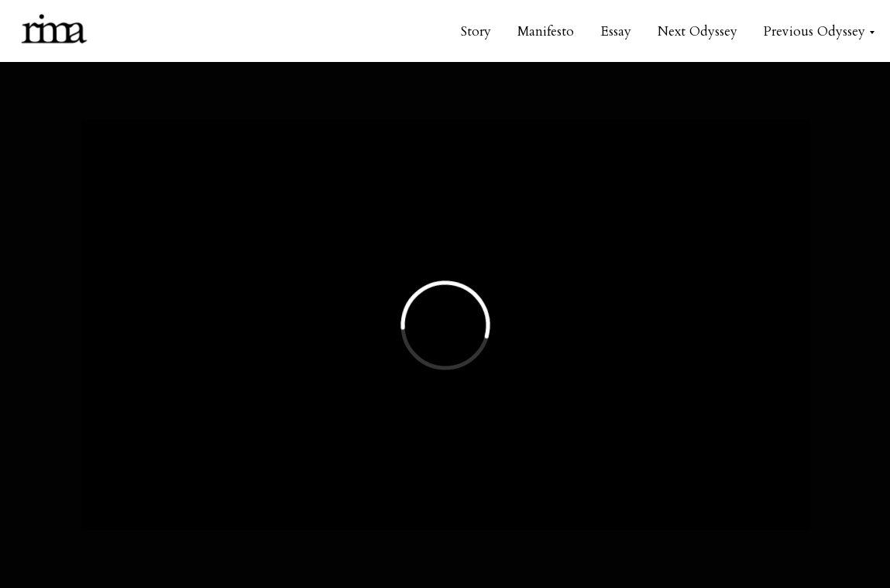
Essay (616, 31)
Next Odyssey (698, 31)
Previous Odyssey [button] (814, 31)
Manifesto (546, 31)
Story (476, 31)
